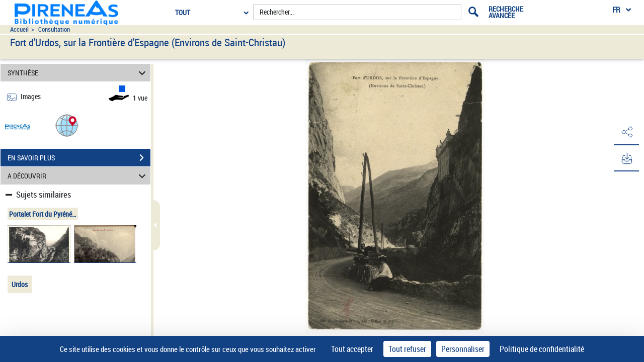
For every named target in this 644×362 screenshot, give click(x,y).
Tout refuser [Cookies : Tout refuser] (407, 349)
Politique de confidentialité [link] (542, 349)
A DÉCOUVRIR (78, 176)
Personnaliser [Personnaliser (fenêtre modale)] (463, 349)
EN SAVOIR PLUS (79, 158)
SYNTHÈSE (78, 73)
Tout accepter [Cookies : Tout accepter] (352, 349)
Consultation (54, 29)
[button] (67, 125)
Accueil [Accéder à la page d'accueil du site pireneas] (19, 29)
